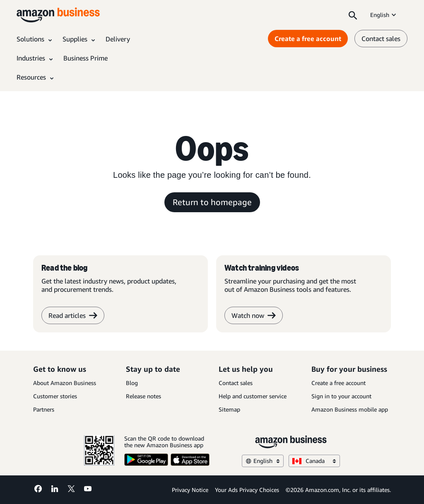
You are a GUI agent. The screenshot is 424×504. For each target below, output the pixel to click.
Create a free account (338, 383)
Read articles (73, 315)
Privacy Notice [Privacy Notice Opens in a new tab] (190, 490)
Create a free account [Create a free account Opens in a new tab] (308, 39)
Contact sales (236, 383)
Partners (44, 409)
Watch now (254, 315)
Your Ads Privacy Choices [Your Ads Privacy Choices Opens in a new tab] (247, 490)
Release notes (143, 396)
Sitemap (229, 409)
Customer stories (55, 396)
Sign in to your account (341, 396)
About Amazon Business (65, 383)
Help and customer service (253, 396)
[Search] (353, 15)
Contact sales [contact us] (381, 39)
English (384, 15)
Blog (132, 383)
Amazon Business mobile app (350, 409)
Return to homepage (212, 202)
